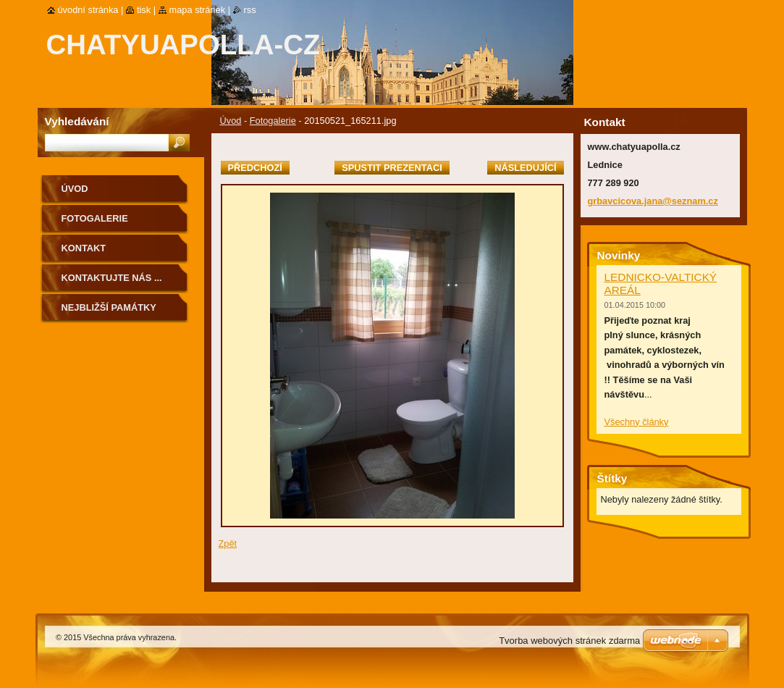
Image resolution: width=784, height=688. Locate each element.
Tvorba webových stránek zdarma (569, 641)
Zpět (228, 544)
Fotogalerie (273, 121)
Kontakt (84, 248)
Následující (525, 168)
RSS (250, 10)
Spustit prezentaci (392, 168)
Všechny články (637, 422)
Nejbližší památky (109, 307)
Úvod (231, 121)
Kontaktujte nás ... (112, 278)
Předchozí (255, 168)
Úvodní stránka (88, 10)
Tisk (144, 10)
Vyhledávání (77, 121)
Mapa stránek (198, 10)
